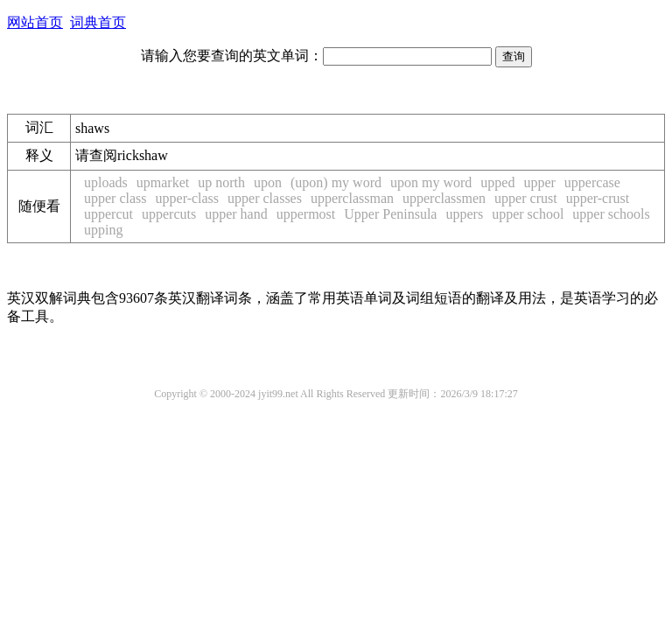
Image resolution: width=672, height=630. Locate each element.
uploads (106, 182)
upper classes (265, 198)
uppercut (108, 214)
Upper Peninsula (390, 214)
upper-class (188, 198)
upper (539, 182)
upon (268, 182)
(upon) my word (336, 182)
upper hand (236, 214)
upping (103, 230)
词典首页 (98, 22)
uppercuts (169, 214)
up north (221, 182)
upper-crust (598, 198)
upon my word (431, 182)
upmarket (163, 182)
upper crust (526, 198)
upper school (528, 214)
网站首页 (35, 22)
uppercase (592, 182)
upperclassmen (444, 198)
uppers (464, 214)
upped (497, 182)
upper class (115, 198)
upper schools (611, 214)
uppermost (306, 214)
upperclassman (352, 198)
